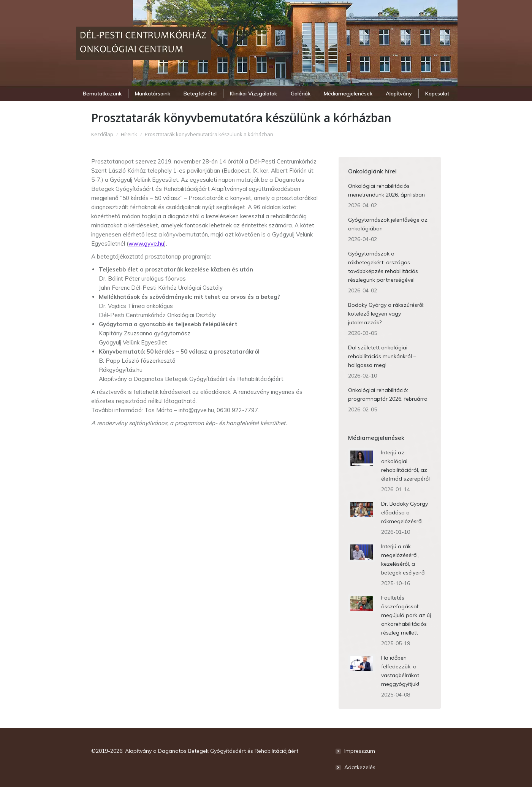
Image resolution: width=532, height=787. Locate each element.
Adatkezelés (360, 767)
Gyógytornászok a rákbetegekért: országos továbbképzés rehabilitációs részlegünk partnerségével (383, 267)
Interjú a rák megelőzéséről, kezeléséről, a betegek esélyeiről (403, 559)
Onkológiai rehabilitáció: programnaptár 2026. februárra (388, 394)
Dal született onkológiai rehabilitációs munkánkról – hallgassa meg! (382, 356)
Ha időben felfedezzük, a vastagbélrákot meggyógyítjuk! (400, 671)
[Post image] (362, 458)
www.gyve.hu (146, 244)
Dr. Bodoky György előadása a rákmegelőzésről (405, 513)
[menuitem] (102, 94)
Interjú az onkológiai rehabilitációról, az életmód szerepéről (405, 466)
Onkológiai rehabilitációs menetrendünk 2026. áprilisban (386, 190)
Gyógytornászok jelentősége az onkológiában (388, 224)
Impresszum (360, 751)
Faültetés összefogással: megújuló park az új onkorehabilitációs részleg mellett (406, 615)
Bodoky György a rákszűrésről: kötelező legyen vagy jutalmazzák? (386, 314)
